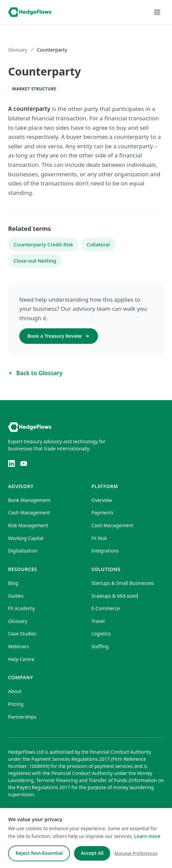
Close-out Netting (35, 261)
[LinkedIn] (11, 463)
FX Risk (99, 538)
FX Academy (21, 608)
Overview (102, 500)
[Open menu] (157, 12)
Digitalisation (23, 551)
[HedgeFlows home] (30, 12)
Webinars (19, 646)
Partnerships (22, 717)
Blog (13, 583)
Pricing (16, 704)
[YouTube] (24, 463)
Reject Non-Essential (39, 853)
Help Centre (21, 659)
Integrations (105, 551)
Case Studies (22, 634)
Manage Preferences (136, 853)
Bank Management (29, 500)
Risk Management (28, 525)
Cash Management (29, 513)
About (15, 691)
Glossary (18, 50)
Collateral (98, 244)
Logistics (101, 634)
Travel (98, 621)
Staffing (100, 646)
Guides (16, 596)
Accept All (92, 853)
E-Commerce (106, 608)
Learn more (147, 836)
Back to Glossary (35, 373)
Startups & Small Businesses (123, 583)
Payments (103, 513)
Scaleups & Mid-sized (115, 596)
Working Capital (26, 538)
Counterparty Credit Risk (43, 244)
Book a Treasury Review (59, 336)
